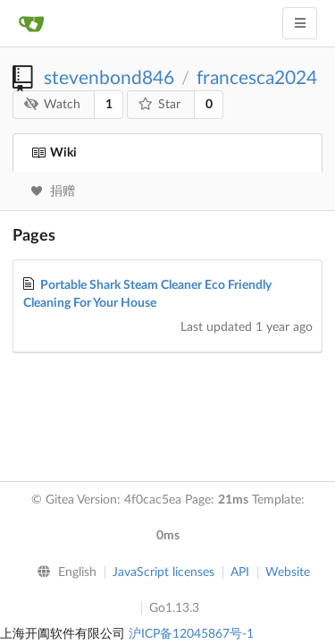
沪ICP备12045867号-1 (191, 634)
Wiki (54, 153)
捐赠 (53, 191)
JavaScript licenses (163, 572)
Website (288, 572)
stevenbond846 (109, 78)
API (240, 572)
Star (160, 104)
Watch (53, 104)
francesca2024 (257, 78)
